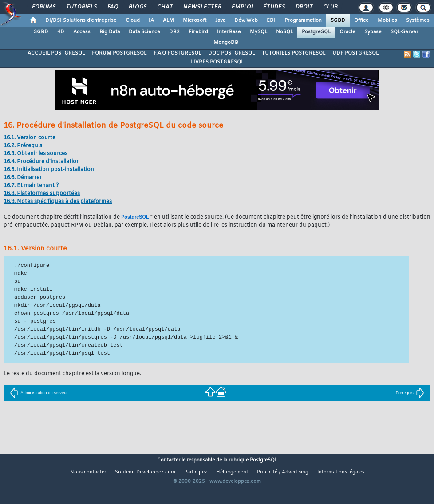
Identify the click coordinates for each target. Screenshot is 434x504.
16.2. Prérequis (23, 146)
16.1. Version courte (30, 138)
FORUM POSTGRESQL (119, 53)
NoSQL (284, 32)
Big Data (110, 32)
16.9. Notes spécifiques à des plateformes (58, 202)
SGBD (338, 20)
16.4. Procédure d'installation (42, 162)
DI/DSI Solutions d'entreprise (81, 20)
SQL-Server (404, 32)
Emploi (242, 7)
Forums (43, 7)
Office (361, 20)
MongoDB (226, 43)
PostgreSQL (316, 32)
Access (82, 32)
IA (151, 20)
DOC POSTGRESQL (231, 53)
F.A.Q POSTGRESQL (177, 53)
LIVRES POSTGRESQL (217, 62)
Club (330, 7)
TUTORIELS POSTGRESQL (294, 53)
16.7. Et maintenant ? (31, 186)
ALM (168, 20)
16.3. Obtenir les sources (36, 154)
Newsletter (202, 7)
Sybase (373, 32)
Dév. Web (246, 20)
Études (274, 7)
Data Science (144, 32)
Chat (164, 7)
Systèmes (418, 20)
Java (220, 20)
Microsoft (195, 20)
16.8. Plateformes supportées (42, 194)
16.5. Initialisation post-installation (49, 170)
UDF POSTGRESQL (355, 53)
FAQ (112, 7)
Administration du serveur (39, 393)
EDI (271, 20)
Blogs (137, 7)
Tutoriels (81, 7)
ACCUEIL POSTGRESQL (56, 53)
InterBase (229, 32)
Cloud (133, 20)
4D (61, 32)
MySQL (258, 32)
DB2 (174, 32)
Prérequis (410, 393)
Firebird (198, 32)
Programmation (303, 20)
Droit (304, 7)
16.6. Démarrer (23, 178)
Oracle (347, 32)
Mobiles (387, 20)
